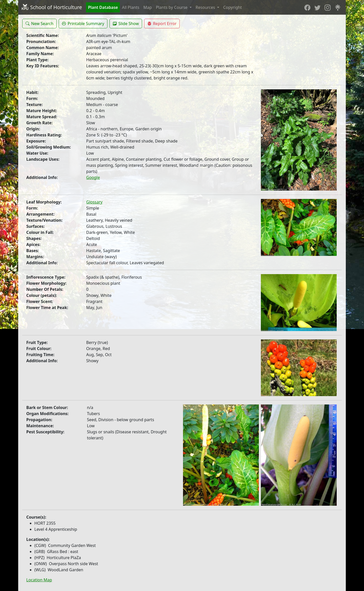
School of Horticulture (52, 7)
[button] (39, 24)
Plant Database (103, 7)
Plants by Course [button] (172, 7)
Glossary (94, 202)
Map (147, 7)
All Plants (131, 7)
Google (93, 177)
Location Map (39, 580)
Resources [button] (206, 7)
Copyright (233, 7)
